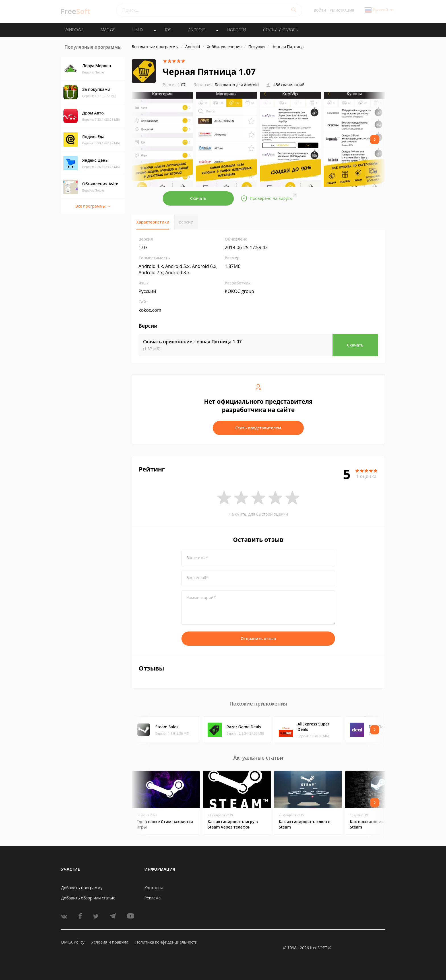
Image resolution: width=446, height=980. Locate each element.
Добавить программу (82, 888)
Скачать (198, 198)
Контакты (154, 888)
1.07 (174, 85)
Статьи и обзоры (281, 30)
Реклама (153, 898)
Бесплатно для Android (237, 85)
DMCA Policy (73, 942)
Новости (237, 30)
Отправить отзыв (258, 638)
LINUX (138, 30)
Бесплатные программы (155, 47)
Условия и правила (110, 942)
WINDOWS (74, 30)
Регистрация (342, 10)
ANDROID (197, 30)
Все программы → (93, 206)
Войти (320, 10)
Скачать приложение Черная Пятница (192, 342)
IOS (168, 30)
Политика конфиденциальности (166, 942)
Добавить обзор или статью (88, 898)
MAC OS (108, 30)
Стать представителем (258, 428)
